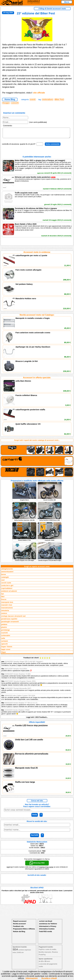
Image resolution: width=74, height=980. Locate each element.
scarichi (4, 635)
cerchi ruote (6, 585)
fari (3, 596)
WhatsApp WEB (37, 865)
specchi (4, 646)
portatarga (5, 632)
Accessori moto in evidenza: (37, 254)
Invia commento (53, 146)
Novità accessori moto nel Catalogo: (37, 317)
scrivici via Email (46, 923)
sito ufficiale (39, 93)
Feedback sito (18, 928)
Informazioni (32, 978)
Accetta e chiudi (49, 978)
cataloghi (5, 579)
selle (3, 640)
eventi (33, 99)
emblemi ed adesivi (9, 593)
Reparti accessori (20, 923)
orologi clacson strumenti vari (13, 618)
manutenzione (7, 610)
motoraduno (48, 99)
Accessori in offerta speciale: (37, 379)
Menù (67, 2)
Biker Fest (59, 99)
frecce (4, 601)
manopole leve (7, 604)
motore (4, 615)
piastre (4, 629)
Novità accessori (19, 926)
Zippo (4, 654)
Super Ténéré (7, 648)
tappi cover (6, 651)
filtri (3, 598)
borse (4, 576)
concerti (15, 103)
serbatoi (5, 643)
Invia (35, 816)
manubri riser (7, 607)
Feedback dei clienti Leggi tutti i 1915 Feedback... (37, 689)
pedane (4, 626)
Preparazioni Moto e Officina (24, 931)
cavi (3, 582)
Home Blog (10, 99)
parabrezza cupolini (9, 621)
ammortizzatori (7, 573)
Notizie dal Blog (19, 933)
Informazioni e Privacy (48, 928)
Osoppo (6, 103)
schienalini (6, 637)
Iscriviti (35, 837)
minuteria (5, 612)
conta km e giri (7, 587)
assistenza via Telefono (48, 926)
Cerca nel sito (37, 803)
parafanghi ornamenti (10, 623)
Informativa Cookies (47, 931)
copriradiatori (7, 590)
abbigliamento (7, 571)
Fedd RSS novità (45, 933)
